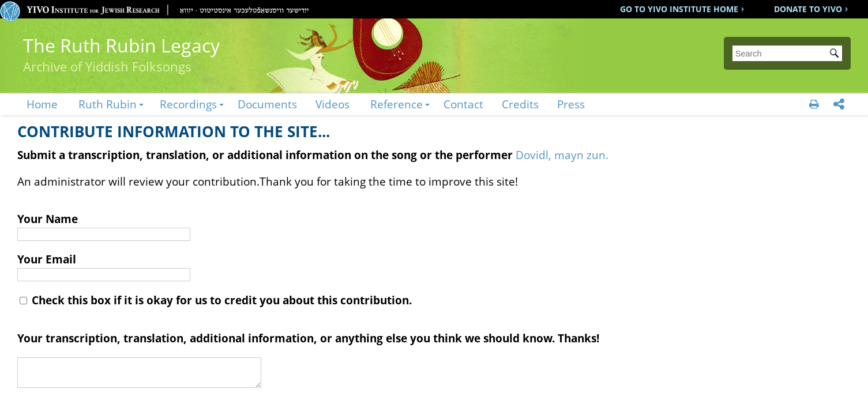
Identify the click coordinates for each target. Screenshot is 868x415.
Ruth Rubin (108, 104)
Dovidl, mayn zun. (562, 155)
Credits (520, 104)
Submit (836, 54)
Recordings (188, 104)
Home (42, 104)
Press (571, 104)
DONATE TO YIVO (808, 9)
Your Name (48, 219)
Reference (397, 104)
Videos (332, 104)
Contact (463, 104)
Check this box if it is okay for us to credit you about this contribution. (216, 300)
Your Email (47, 259)
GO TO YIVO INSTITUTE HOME (679, 9)
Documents (267, 104)
